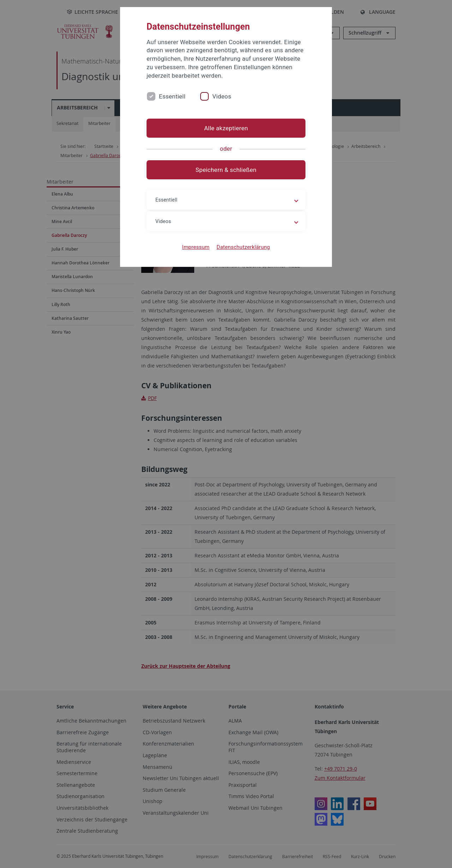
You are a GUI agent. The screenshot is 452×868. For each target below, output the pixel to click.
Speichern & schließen (226, 170)
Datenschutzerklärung (243, 247)
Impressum (196, 247)
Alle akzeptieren (226, 128)
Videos (222, 96)
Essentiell (172, 96)
